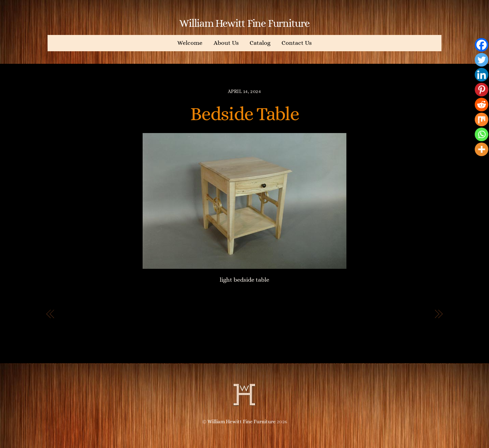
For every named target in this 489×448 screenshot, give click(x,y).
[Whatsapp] (482, 134)
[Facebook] (482, 45)
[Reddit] (482, 105)
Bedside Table (244, 114)
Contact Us (297, 43)
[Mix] (482, 119)
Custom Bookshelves (94, 314)
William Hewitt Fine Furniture (242, 422)
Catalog (260, 43)
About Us (226, 43)
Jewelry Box (410, 314)
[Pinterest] (482, 90)
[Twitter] (482, 60)
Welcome (190, 43)
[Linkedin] (482, 75)
